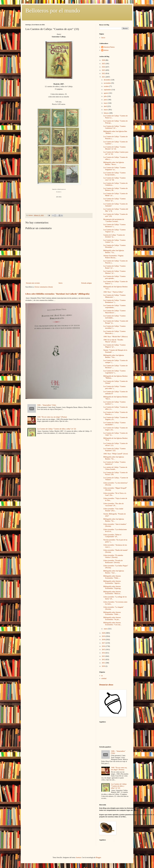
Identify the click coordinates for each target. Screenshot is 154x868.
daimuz (106, 50)
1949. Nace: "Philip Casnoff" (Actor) (116, 454)
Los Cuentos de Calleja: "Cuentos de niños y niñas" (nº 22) (57, 429)
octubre (106, 86)
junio (106, 100)
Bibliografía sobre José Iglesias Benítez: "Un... (114, 252)
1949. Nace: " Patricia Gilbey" (113, 292)
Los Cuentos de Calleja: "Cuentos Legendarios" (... (114, 372)
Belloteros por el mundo (53, 11)
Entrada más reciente (33, 283)
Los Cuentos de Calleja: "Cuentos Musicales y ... (114, 332)
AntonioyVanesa (109, 47)
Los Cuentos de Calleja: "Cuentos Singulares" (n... (114, 169)
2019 (104, 636)
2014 (104, 653)
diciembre (107, 80)
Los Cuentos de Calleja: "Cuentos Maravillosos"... (114, 312)
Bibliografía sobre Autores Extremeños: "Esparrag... (112, 587)
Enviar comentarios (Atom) (44, 287)
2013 (104, 656)
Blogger (98, 857)
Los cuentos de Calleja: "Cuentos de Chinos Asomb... (115, 468)
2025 (104, 64)
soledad (104, 678)
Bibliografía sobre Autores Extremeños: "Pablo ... (112, 577)
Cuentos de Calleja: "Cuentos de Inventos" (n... (114, 236)
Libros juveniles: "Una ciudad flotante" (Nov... (113, 510)
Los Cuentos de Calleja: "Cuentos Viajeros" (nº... (114, 231)
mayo (106, 103)
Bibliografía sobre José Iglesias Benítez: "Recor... (114, 163)
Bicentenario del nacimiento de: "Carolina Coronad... (114, 220)
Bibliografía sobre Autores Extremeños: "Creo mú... (112, 624)
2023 (104, 70)
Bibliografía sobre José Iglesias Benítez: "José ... (114, 572)
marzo (106, 110)
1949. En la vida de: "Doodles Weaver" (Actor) (113, 341)
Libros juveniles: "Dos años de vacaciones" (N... (113, 505)
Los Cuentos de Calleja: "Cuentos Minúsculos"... (114, 296)
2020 (104, 633)
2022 (104, 73)
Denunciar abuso (106, 685)
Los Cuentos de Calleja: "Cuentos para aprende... (114, 277)
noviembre (107, 83)
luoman (78, 857)
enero (106, 629)
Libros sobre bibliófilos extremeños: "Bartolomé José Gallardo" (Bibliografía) (57, 294)
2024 (104, 67)
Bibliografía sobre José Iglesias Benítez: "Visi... (114, 356)
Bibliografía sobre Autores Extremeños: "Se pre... (112, 618)
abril (106, 106)
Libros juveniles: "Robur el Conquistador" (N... (112, 536)
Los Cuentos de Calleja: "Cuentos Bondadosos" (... (114, 301)
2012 (104, 660)
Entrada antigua (86, 283)
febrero (106, 113)
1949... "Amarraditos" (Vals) (47, 405)
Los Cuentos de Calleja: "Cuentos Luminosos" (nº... (114, 127)
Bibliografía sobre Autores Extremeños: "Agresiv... (112, 582)
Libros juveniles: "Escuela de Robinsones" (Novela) (113, 562)
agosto (106, 93)
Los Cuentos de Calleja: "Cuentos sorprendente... (114, 306)
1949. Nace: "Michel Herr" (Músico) (115, 337)
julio (106, 96)
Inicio (61, 283)
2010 (104, 666)
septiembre (108, 90)
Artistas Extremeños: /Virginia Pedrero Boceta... (113, 257)
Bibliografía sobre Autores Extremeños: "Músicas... (112, 593)
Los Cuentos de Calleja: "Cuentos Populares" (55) (114, 450)
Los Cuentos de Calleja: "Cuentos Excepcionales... (114, 174)
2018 (104, 640)
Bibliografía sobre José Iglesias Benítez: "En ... (114, 458)
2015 (104, 650)
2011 (104, 663)
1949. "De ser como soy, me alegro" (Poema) (52, 417)
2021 (104, 77)
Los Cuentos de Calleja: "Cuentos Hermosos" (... (114, 226)
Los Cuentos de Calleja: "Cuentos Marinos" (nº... (114, 272)
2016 (104, 646)
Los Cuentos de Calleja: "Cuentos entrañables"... (114, 424)
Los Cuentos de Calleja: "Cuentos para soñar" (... (114, 387)
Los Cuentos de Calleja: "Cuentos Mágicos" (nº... (114, 346)
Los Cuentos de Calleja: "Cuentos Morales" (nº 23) (114, 148)
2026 (104, 60)
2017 (104, 643)
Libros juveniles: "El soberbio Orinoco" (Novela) (113, 556)
